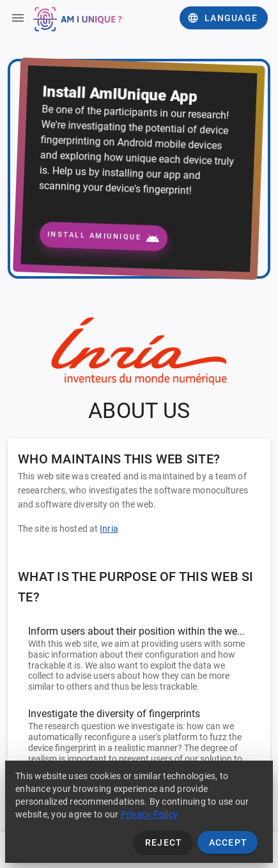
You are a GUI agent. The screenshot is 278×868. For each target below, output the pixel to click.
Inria (109, 529)
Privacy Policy (150, 814)
